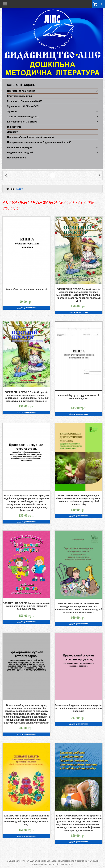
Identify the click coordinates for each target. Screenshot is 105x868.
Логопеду (13, 132)
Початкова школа (17, 158)
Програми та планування (21, 91)
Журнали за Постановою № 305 (25, 101)
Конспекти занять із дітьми (22, 122)
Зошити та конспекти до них (23, 117)
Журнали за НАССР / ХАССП (23, 106)
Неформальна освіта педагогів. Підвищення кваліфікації (39, 142)
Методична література (20, 147)
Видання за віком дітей (20, 153)
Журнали (12, 111)
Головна (10, 189)
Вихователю (14, 127)
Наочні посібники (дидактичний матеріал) (30, 137)
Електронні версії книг (20, 96)
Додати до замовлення (26, 308)
